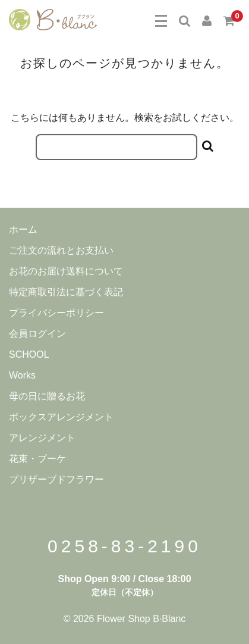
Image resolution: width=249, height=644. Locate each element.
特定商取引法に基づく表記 (66, 292)
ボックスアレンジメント (61, 417)
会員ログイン (37, 334)
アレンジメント (42, 438)
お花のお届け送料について (66, 271)
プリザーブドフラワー (56, 479)
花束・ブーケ (37, 459)
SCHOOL (29, 354)
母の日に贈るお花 (47, 396)
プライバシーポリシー (56, 313)
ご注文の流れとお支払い (61, 250)
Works (22, 375)
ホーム (23, 229)
